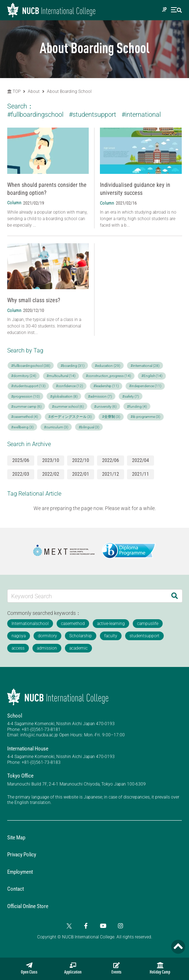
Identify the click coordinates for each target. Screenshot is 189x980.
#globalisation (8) (64, 396)
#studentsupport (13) (28, 386)
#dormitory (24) (24, 376)
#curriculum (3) (56, 427)
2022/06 (111, 460)
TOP (14, 91)
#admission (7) (100, 396)
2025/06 (21, 460)
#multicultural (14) (61, 376)
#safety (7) (131, 396)
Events (117, 968)
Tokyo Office (20, 776)
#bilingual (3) (89, 427)
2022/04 (140, 460)
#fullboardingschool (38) (31, 366)
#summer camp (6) (26, 406)
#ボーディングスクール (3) (70, 417)
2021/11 (140, 474)
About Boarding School (69, 91)
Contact (16, 889)
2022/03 (21, 474)
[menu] (176, 10)
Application (73, 968)
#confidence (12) (69, 386)
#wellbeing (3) (22, 427)
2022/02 (51, 474)
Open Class (29, 968)
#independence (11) (145, 386)
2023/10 (51, 460)
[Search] (175, 596)
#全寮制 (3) (111, 417)
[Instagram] (120, 926)
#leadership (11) (106, 386)
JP (164, 10)
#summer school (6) (68, 406)
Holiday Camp (160, 968)
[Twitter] (69, 926)
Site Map (16, 838)
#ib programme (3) (145, 417)
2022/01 (81, 474)
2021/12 (111, 474)
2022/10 (81, 460)
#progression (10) (25, 396)
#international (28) (145, 366)
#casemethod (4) (25, 417)
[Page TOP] (178, 947)
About (34, 91)
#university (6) (105, 406)
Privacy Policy (22, 855)
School (15, 716)
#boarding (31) (72, 366)
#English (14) (152, 376)
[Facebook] (86, 926)
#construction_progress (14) (108, 376)
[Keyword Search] (87, 596)
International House (28, 749)
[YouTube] (103, 926)
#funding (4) (137, 406)
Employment (20, 872)
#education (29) (107, 366)
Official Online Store (28, 906)
